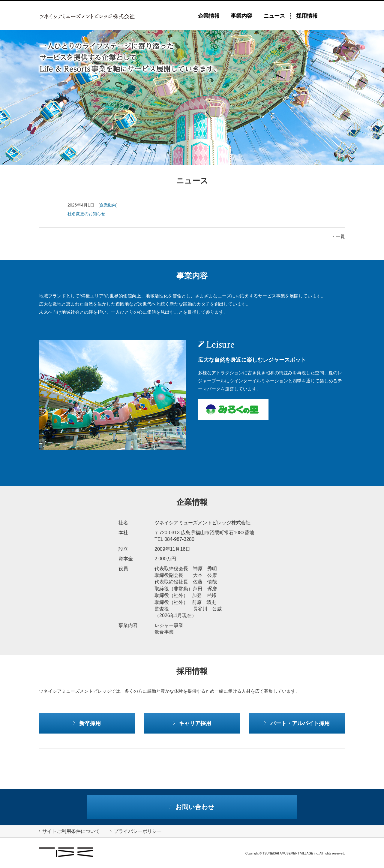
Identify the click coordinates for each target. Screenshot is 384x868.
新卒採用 (87, 723)
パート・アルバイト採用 (297, 723)
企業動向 (108, 205)
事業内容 (241, 16)
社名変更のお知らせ (86, 214)
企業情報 (209, 16)
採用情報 (307, 16)
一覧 (339, 236)
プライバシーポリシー (136, 831)
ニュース (274, 16)
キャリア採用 (192, 723)
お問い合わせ (192, 807)
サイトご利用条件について (69, 831)
